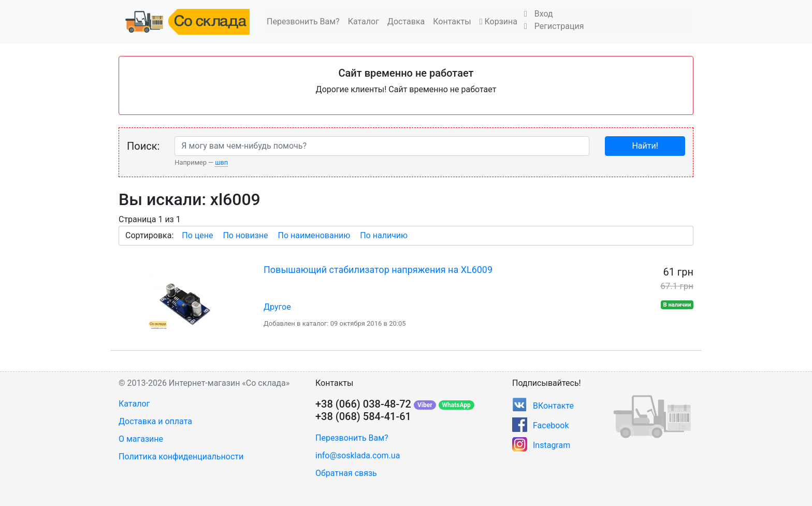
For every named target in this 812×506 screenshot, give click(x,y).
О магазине (141, 439)
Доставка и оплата (155, 421)
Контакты (452, 21)
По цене (197, 235)
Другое (277, 307)
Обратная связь (346, 473)
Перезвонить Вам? (303, 21)
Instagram (552, 445)
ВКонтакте (553, 406)
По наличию (384, 235)
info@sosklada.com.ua (358, 456)
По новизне (245, 235)
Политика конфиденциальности (181, 457)
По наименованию (314, 235)
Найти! (645, 146)
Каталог (364, 21)
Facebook (551, 425)
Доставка (406, 21)
